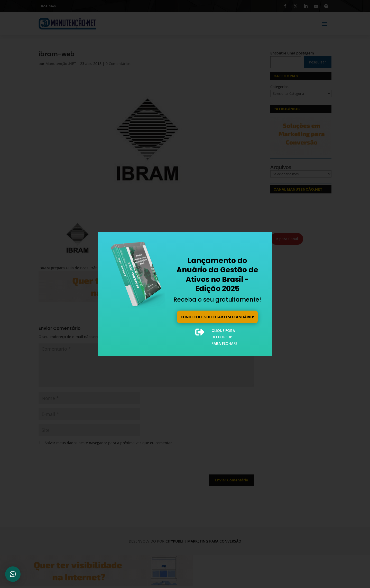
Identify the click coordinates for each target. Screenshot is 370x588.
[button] (13, 574)
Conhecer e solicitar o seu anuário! (217, 316)
